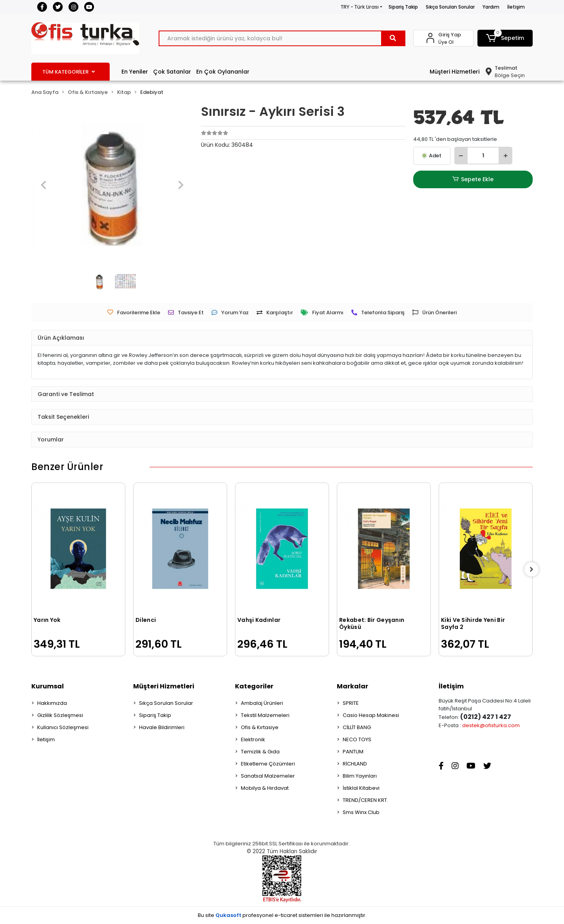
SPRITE (351, 703)
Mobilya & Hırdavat (265, 788)
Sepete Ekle (473, 179)
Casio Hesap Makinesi (371, 715)
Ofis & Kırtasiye (260, 727)
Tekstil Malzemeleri (265, 715)
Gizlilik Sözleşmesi (60, 715)
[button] (505, 38)
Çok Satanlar (172, 72)
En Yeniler (135, 72)
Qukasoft (228, 915)
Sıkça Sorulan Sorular (450, 7)
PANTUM (353, 752)
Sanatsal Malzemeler (268, 776)
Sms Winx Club (361, 812)
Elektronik (253, 739)
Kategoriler (254, 686)
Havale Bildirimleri (162, 727)
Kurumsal (48, 686)
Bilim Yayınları (360, 776)
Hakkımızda (52, 703)
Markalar (352, 686)
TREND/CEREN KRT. (365, 800)
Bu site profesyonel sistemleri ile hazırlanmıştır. (282, 915)
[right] (533, 569)
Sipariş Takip (403, 7)
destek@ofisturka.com (491, 725)
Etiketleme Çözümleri (268, 764)
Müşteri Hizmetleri (455, 72)
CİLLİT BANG (357, 727)
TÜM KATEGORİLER (69, 72)
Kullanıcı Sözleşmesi (63, 727)
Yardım (491, 7)
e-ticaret (286, 915)
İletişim (516, 7)
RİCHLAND (355, 764)
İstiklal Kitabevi (361, 788)
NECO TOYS (357, 739)
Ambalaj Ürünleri (262, 703)
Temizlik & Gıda (260, 752)
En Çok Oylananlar (223, 72)
